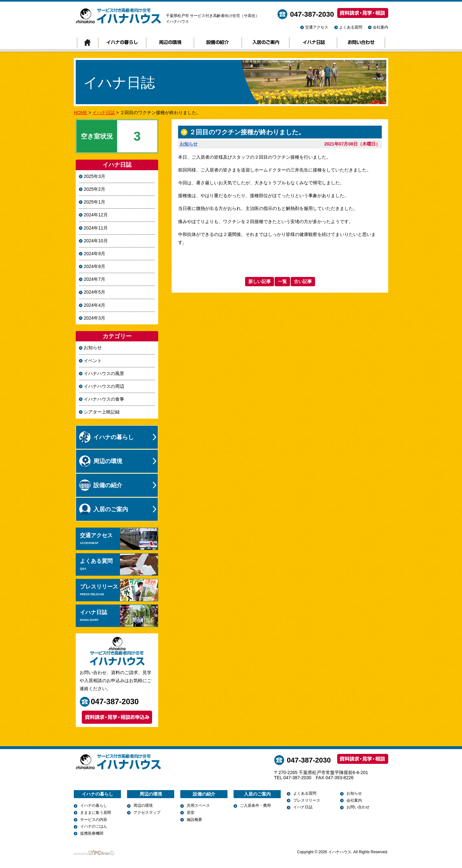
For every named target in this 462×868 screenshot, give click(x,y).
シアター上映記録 (102, 412)
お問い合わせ (361, 43)
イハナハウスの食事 (104, 399)
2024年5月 (94, 292)
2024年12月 (96, 215)
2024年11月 (96, 228)
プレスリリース (119, 590)
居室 (191, 813)
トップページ (88, 43)
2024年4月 (94, 305)
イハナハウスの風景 (104, 373)
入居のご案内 (265, 43)
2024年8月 (94, 266)
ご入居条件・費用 (255, 805)
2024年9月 (94, 254)
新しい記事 (260, 281)
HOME (81, 113)
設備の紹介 (218, 43)
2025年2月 (94, 189)
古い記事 (303, 281)
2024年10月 (96, 241)
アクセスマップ (147, 813)
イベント (93, 361)
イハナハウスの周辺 (104, 386)
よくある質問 (351, 27)
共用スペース (198, 805)
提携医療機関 (92, 833)
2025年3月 (94, 176)
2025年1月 (94, 202)
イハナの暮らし (122, 43)
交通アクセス (317, 27)
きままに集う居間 (96, 813)
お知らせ (189, 144)
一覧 (282, 281)
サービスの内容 (94, 820)
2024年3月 (94, 318)
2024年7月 (94, 279)
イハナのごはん (94, 826)
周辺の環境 (170, 43)
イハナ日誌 (313, 43)
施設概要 (194, 820)
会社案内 (381, 27)
